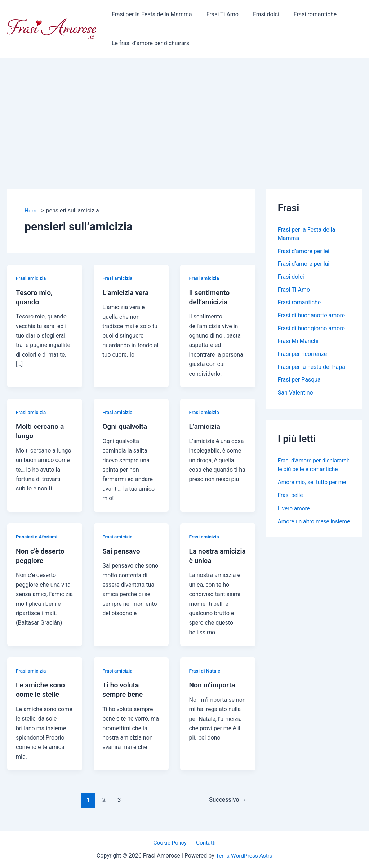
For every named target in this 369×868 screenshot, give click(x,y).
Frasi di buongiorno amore (311, 329)
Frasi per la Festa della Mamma (150, 14)
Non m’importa (213, 685)
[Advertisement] (184, 112)
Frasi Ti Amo (218, 14)
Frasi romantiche (305, 14)
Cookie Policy (172, 843)
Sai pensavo (122, 551)
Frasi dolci (259, 14)
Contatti (205, 843)
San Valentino (295, 394)
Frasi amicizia (32, 278)
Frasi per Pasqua (299, 381)
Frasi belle (291, 505)
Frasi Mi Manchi (298, 342)
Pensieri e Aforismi (37, 537)
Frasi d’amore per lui (304, 264)
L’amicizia (205, 426)
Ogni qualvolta (126, 426)
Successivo (227, 800)
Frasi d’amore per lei (304, 251)
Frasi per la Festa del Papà (312, 368)
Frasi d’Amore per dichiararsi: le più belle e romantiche (308, 470)
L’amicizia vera (126, 292)
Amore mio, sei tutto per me (313, 492)
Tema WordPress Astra (244, 856)
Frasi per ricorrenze (303, 355)
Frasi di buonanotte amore (311, 316)
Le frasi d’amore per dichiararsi (150, 43)
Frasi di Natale (205, 671)
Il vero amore (294, 518)
